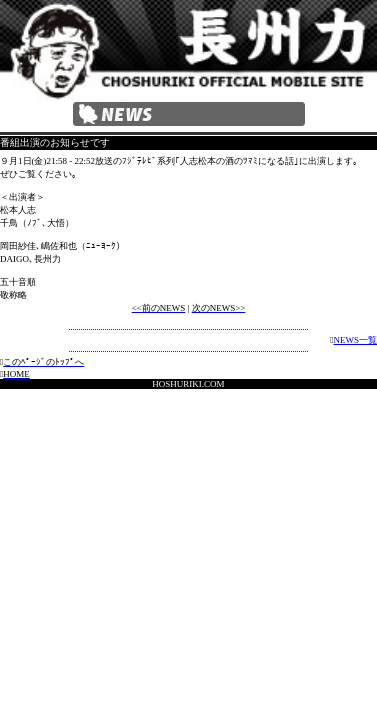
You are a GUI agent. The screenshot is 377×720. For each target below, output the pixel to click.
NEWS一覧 (356, 340)
